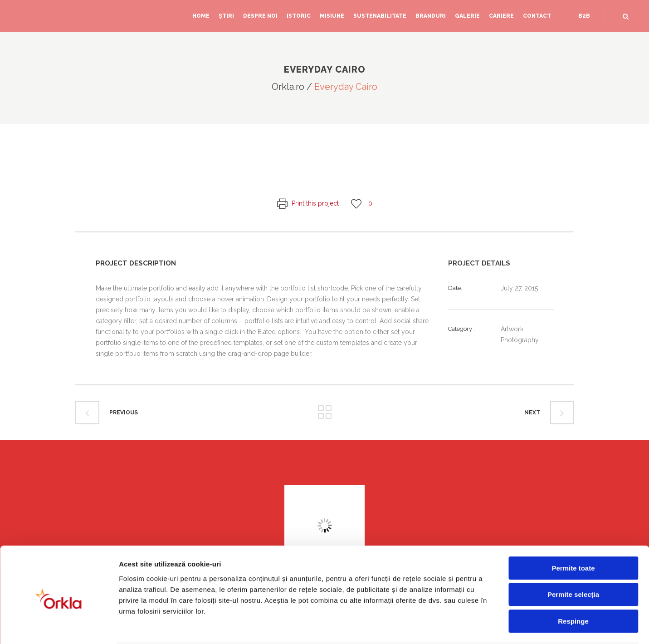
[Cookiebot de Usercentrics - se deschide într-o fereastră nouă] (59, 626)
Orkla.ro (288, 87)
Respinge (573, 586)
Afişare (454, 626)
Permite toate (573, 533)
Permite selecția (573, 560)
